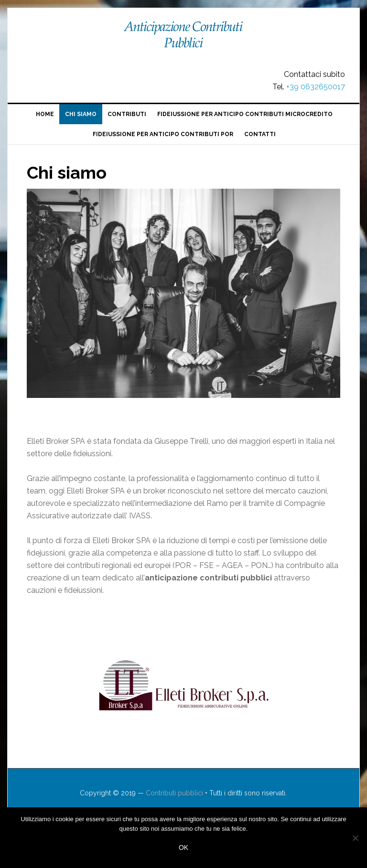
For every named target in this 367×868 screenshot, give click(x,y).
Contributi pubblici (183, 39)
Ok (183, 847)
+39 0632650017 (316, 87)
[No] (355, 838)
